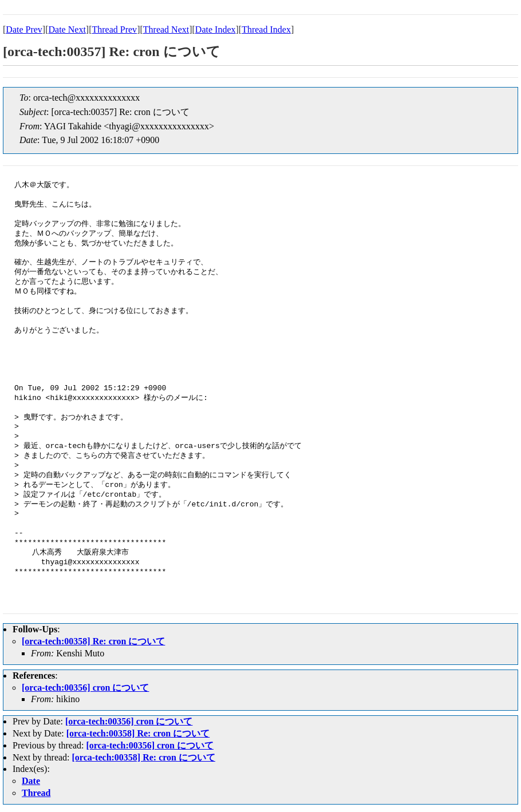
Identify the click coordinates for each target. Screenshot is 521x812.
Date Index (216, 29)
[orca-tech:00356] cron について (85, 688)
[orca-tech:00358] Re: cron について (93, 641)
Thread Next (166, 29)
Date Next (67, 29)
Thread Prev (114, 29)
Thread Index (266, 29)
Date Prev (24, 29)
